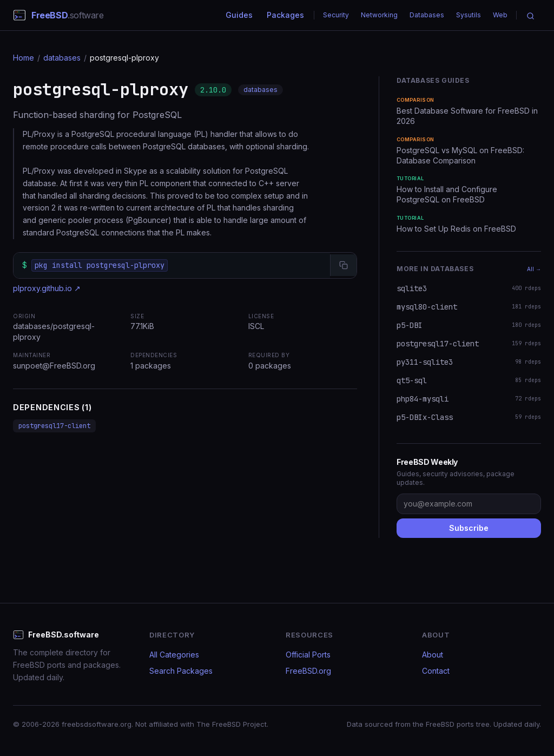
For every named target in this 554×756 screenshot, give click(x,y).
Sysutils (469, 15)
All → (534, 269)
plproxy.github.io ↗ (47, 288)
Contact (436, 671)
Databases (427, 15)
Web (500, 15)
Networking (379, 15)
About (433, 655)
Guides (239, 15)
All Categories (174, 655)
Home (24, 58)
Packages (285, 15)
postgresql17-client (54, 426)
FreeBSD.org (308, 671)
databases (62, 58)
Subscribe (469, 528)
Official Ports (308, 655)
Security (336, 15)
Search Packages (181, 671)
